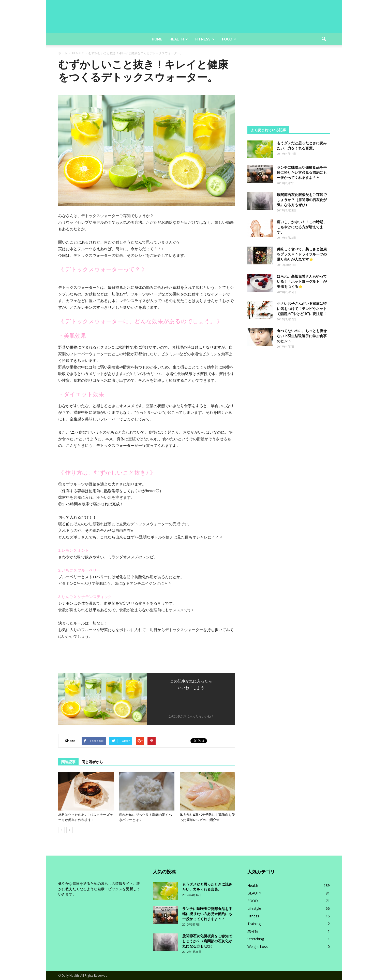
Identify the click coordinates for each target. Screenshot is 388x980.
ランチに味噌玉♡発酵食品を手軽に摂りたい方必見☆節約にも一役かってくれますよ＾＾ (302, 173)
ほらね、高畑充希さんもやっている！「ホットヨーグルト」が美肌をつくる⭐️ (302, 281)
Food (229, 39)
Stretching (256, 939)
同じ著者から (92, 762)
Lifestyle (254, 908)
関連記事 (68, 762)
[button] (324, 39)
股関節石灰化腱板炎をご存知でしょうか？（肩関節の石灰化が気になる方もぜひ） (302, 200)
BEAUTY (254, 893)
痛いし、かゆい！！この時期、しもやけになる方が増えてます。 (302, 227)
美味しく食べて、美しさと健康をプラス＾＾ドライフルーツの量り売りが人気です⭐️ (302, 254)
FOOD (253, 901)
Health (179, 39)
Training (254, 924)
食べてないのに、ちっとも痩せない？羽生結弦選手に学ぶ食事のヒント (302, 336)
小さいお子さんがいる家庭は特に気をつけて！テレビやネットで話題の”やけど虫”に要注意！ (302, 309)
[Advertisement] (289, 90)
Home (157, 39)
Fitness (205, 39)
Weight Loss (258, 947)
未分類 (253, 931)
